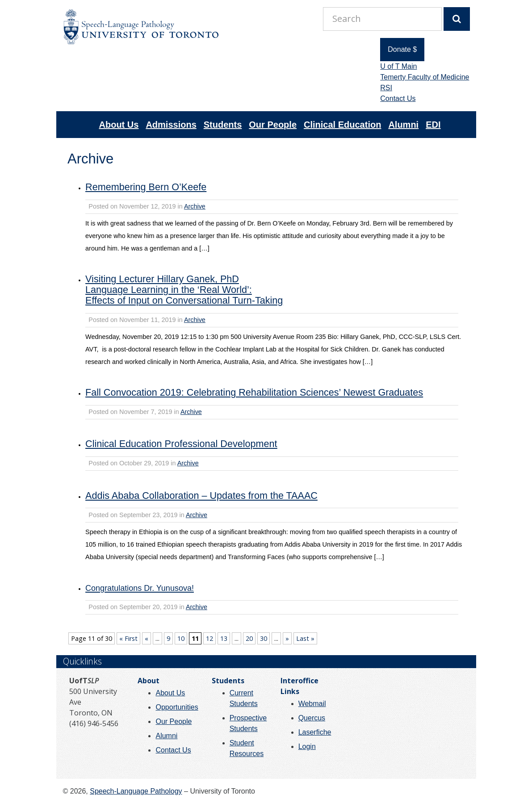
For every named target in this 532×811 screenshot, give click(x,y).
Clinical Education (342, 125)
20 (249, 638)
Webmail (312, 704)
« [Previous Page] (147, 638)
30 (264, 638)
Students (223, 125)
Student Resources (247, 748)
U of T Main (398, 66)
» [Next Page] (287, 638)
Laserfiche (315, 732)
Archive (195, 206)
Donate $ (402, 49)
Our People (273, 125)
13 (224, 638)
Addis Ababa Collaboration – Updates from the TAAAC (201, 495)
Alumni (403, 125)
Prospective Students (248, 723)
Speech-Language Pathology (136, 791)
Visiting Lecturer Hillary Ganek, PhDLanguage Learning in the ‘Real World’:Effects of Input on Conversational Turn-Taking (184, 290)
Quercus (312, 718)
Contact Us (398, 98)
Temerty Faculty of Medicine (425, 77)
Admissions (171, 125)
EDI (433, 125)
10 (181, 638)
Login (307, 746)
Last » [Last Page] (305, 638)
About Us (119, 125)
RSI (386, 88)
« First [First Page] (128, 638)
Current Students (244, 698)
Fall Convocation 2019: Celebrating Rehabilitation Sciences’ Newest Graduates (254, 392)
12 (209, 638)
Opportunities (177, 707)
